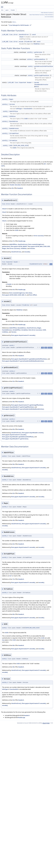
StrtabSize (13, 140)
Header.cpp (22, 241)
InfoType (19, 109)
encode (21, 42)
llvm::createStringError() (36, 244)
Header (13, 10)
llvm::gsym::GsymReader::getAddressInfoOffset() (18, 437)
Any (3, 640)
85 (13, 325)
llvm (2, 10)
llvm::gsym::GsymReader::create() (33, 433)
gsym (7, 10)
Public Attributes (49, 15)
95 (13, 356)
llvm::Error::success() (13, 248)
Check (21, 37)
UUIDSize (12, 116)
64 (13, 290)
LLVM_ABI (5, 35)
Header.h (20, 188)
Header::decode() (15, 185)
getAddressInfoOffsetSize (44, 66)
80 (13, 614)
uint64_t (30, 59)
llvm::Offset (33, 295)
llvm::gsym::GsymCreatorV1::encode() (23, 335)
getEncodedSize (40, 59)
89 (13, 429)
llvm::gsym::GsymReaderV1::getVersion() (15, 439)
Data (37, 87)
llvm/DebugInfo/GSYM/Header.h (20, 25)
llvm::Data (29, 293)
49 (13, 520)
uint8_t (31, 66)
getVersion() (6, 246)
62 (13, 493)
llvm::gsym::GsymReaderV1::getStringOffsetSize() (18, 407)
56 (13, 464)
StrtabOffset (14, 133)
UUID (26, 119)
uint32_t (30, 52)
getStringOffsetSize (42, 75)
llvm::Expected (20, 82)
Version (12, 104)
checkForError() (23, 244)
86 (13, 645)
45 (12, 188)
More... (15, 22)
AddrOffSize (14, 111)
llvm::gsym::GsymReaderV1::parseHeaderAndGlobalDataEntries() (23, 361)
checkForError (24, 35)
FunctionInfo (28, 109)
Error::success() (39, 236)
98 (13, 402)
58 (13, 667)
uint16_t (5, 104)
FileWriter (29, 42)
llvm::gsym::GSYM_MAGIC (19, 246)
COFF (3, 166)
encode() (27, 252)
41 (13, 241)
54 (13, 700)
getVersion (38, 52)
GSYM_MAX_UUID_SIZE (21, 145)
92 (13, 381)
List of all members (49, 17)
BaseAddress (14, 121)
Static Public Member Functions (37, 15)
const (34, 35)
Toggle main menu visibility (3, 6)
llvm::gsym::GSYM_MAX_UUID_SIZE (39, 246)
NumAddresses (14, 128)
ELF (45, 164)
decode (37, 82)
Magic (11, 99)
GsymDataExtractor (42, 85)
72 (13, 579)
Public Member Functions (47, 13)
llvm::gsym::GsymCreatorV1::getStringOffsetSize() (27, 405)
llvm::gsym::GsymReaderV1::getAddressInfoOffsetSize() (29, 359)
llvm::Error (13, 35)
